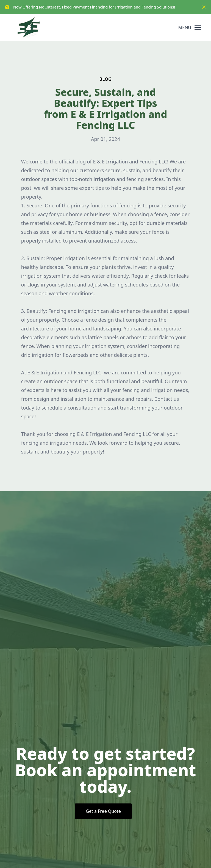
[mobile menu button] (198, 27)
